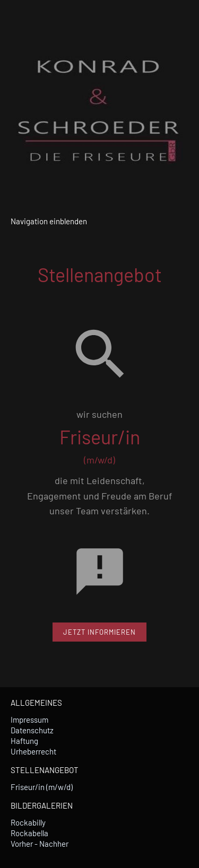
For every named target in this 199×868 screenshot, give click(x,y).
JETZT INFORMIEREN (99, 632)
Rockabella (29, 833)
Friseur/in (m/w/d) (42, 787)
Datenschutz (32, 730)
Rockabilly (28, 822)
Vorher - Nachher (40, 844)
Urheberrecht (33, 751)
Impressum (29, 720)
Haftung (24, 741)
